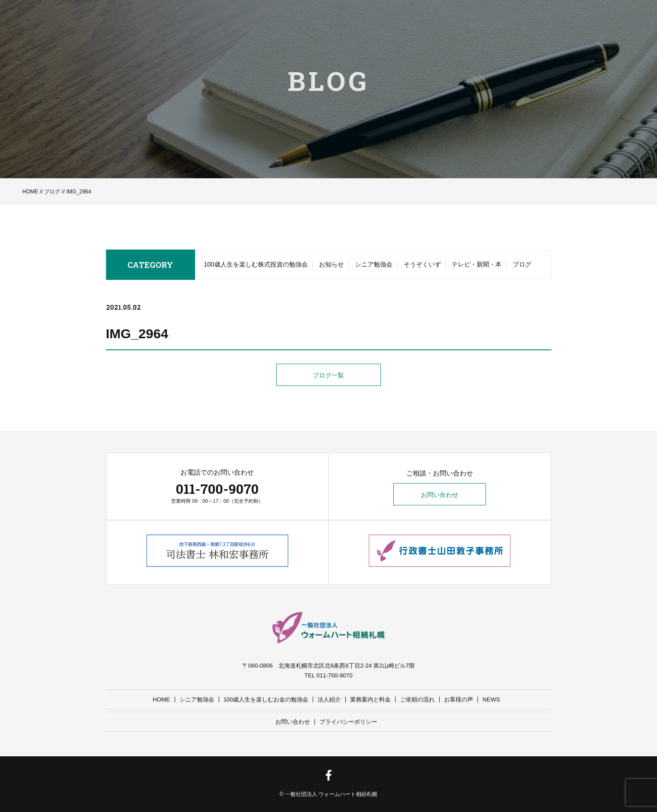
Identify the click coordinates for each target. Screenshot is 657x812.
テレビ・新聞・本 (477, 265)
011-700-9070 (217, 489)
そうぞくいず (422, 265)
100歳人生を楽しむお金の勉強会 (266, 699)
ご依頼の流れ (417, 699)
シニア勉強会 (374, 265)
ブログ (52, 192)
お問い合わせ (440, 495)
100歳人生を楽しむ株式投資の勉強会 (256, 265)
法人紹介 (329, 699)
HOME (30, 192)
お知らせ (331, 265)
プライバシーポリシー (348, 722)
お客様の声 (459, 699)
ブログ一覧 (329, 376)
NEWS (491, 699)
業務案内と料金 (370, 699)
